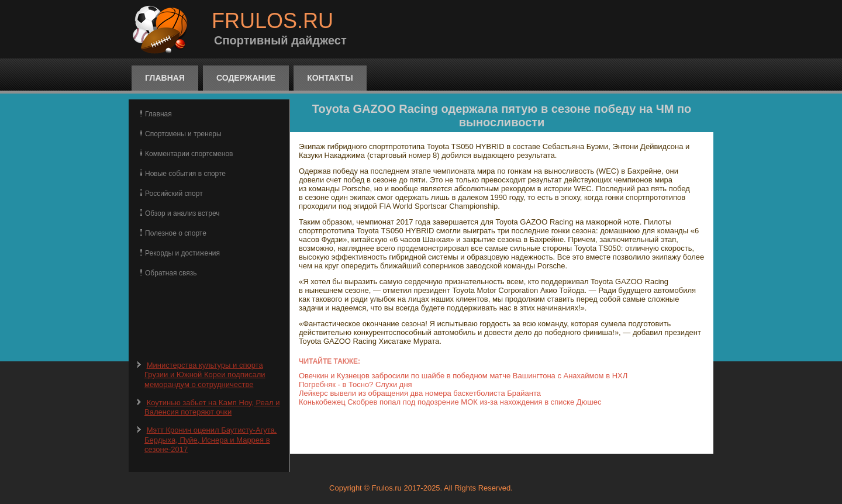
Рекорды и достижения (182, 253)
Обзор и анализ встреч (182, 213)
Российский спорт (174, 194)
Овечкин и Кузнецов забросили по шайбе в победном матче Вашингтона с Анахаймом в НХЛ (463, 376)
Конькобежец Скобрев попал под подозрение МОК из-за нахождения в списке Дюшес (450, 402)
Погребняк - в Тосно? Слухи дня (356, 384)
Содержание (246, 78)
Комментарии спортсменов (189, 154)
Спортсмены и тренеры (183, 134)
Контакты (330, 78)
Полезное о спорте (176, 233)
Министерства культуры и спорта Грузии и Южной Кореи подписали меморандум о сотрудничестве (205, 375)
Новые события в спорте (185, 174)
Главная (165, 78)
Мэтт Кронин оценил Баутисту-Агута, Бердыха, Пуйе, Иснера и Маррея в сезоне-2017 (210, 440)
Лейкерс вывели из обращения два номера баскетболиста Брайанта (420, 393)
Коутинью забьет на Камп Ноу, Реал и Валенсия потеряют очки (212, 407)
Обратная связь (171, 273)
